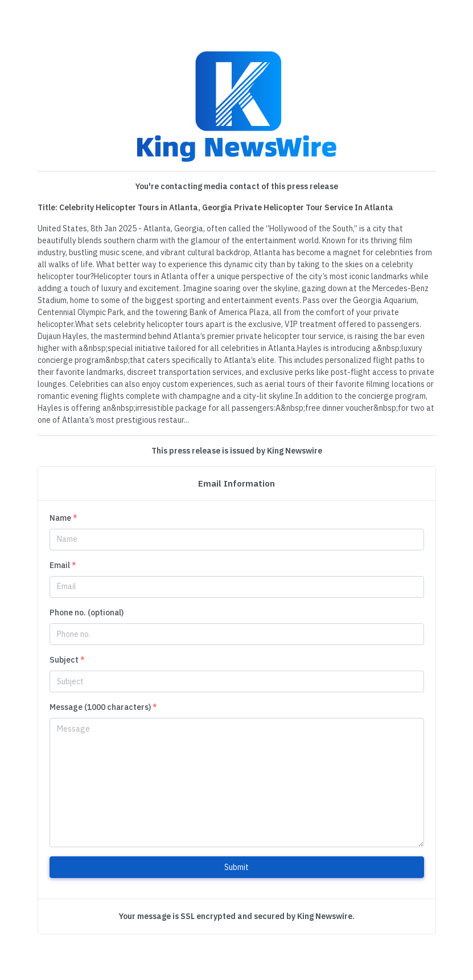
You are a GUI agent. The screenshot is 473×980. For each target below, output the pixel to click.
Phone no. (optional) (87, 612)
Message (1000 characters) (103, 707)
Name (63, 518)
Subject (67, 660)
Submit (236, 867)
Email (63, 565)
